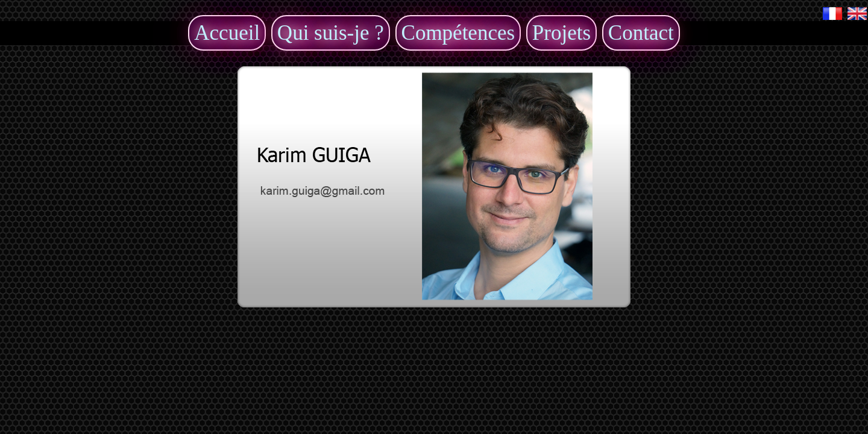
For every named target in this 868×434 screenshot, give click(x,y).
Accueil (227, 33)
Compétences (458, 33)
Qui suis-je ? (331, 33)
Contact (641, 33)
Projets (561, 33)
